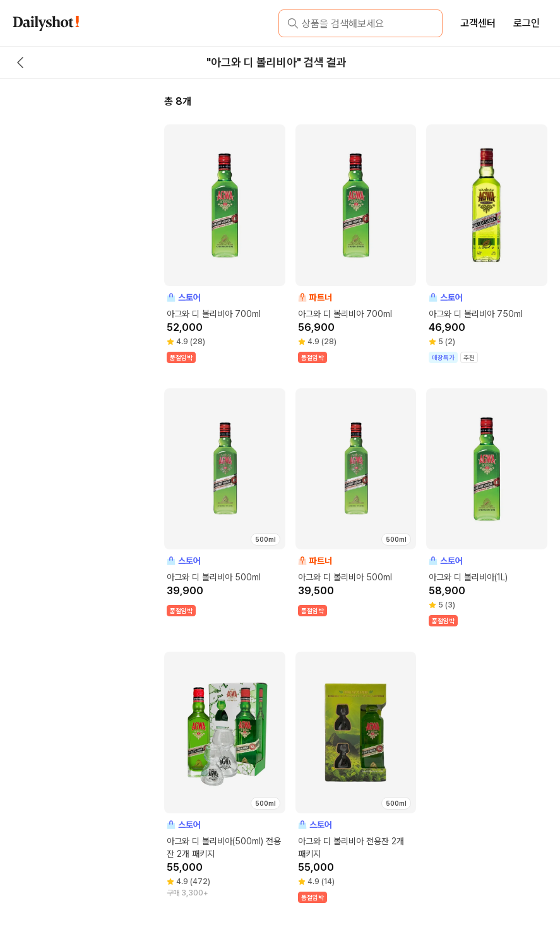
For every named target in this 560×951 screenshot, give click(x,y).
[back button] (20, 63)
